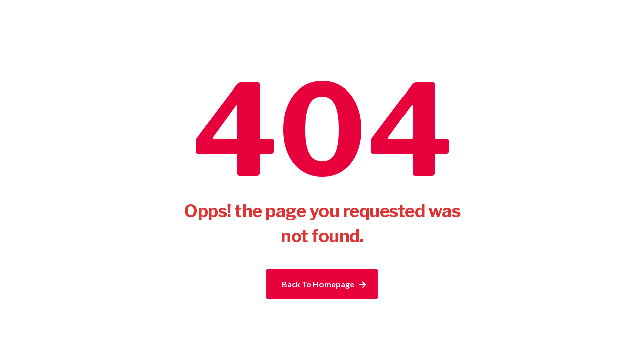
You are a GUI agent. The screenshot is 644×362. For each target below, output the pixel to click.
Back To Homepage (318, 284)
